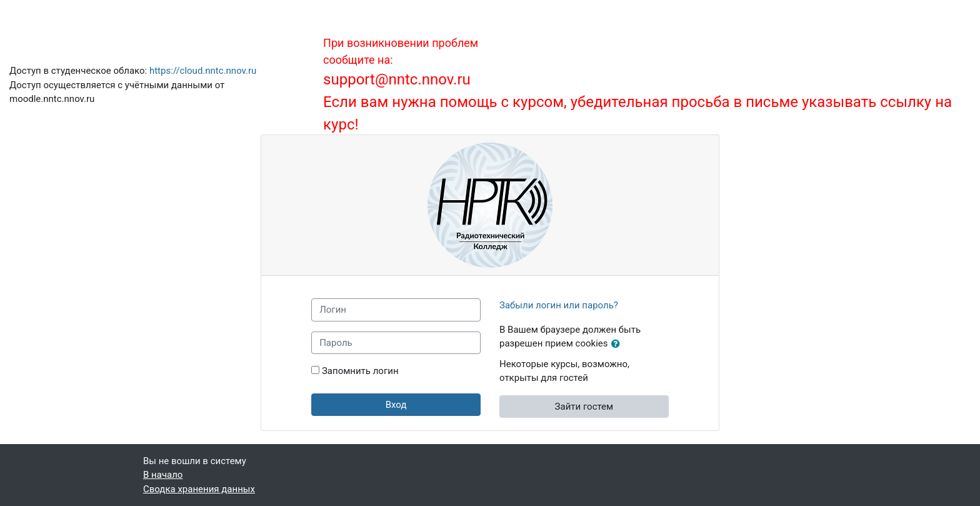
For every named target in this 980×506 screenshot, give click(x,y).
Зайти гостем (584, 407)
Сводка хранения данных (199, 489)
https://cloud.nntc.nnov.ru (203, 71)
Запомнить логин (360, 371)
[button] (618, 344)
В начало (163, 475)
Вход (396, 405)
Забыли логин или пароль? (559, 305)
